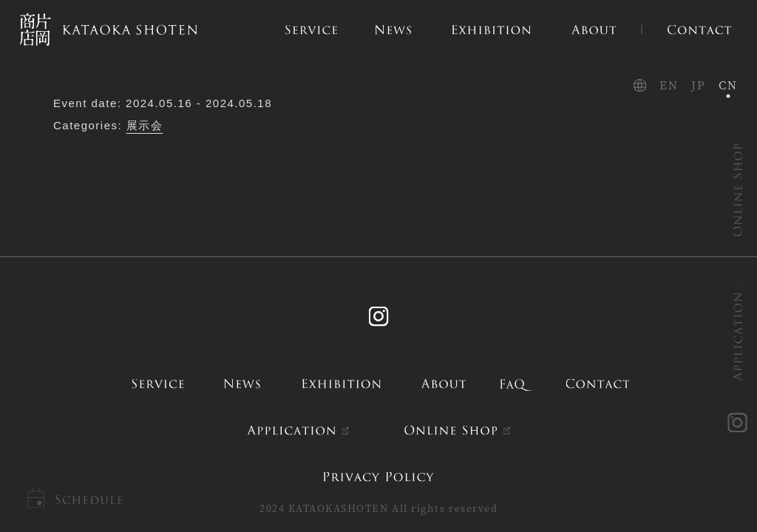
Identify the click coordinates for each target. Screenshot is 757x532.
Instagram (378, 317)
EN (669, 85)
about (444, 384)
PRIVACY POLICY (378, 476)
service (158, 384)
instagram (739, 423)
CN (728, 85)
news (242, 384)
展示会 (145, 125)
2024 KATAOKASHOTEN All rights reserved (378, 508)
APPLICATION (739, 337)
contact (598, 384)
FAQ (517, 384)
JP (698, 85)
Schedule (88, 500)
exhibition (342, 384)
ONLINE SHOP (739, 190)
